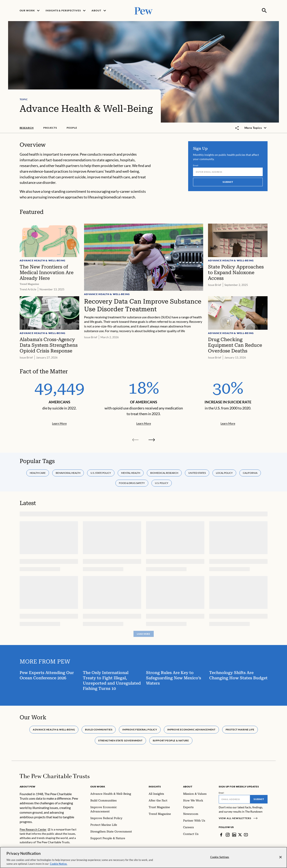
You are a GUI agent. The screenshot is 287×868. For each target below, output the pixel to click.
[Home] (55, 776)
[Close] (281, 858)
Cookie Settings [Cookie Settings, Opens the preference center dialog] (220, 858)
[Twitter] (240, 835)
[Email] (228, 172)
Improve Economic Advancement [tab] (191, 730)
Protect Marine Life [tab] (240, 730)
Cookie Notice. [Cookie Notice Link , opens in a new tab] (59, 865)
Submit (228, 182)
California (250, 473)
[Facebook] (221, 835)
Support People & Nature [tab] (171, 740)
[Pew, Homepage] (144, 10)
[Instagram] (228, 835)
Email (196, 166)
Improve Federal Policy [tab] (140, 730)
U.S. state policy (101, 473)
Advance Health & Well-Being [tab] (54, 730)
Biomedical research (164, 473)
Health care (38, 473)
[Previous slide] (135, 440)
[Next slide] (152, 440)
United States (197, 473)
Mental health (131, 473)
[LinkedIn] (234, 835)
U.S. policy (162, 483)
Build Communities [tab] (99, 730)
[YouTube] (246, 835)
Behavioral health (68, 473)
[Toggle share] (237, 128)
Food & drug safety (132, 483)
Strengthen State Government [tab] (120, 740)
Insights (155, 787)
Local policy (224, 473)
